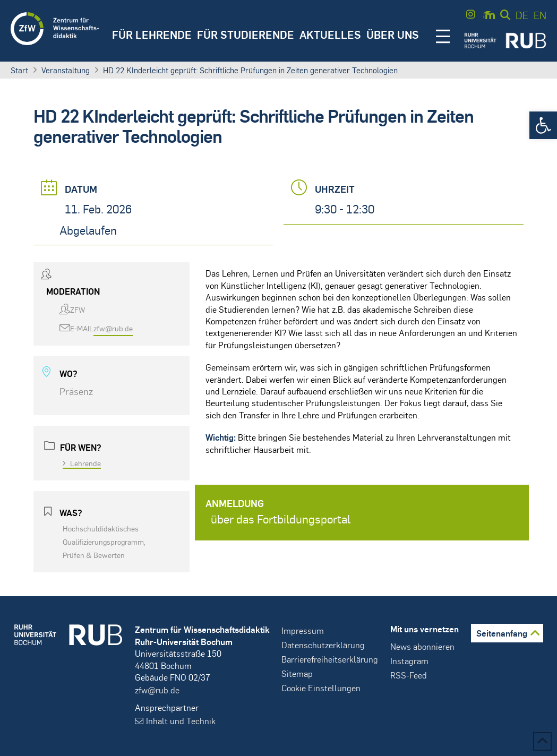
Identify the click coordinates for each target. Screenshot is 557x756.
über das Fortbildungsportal (281, 519)
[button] (543, 125)
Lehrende (82, 463)
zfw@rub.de (113, 328)
